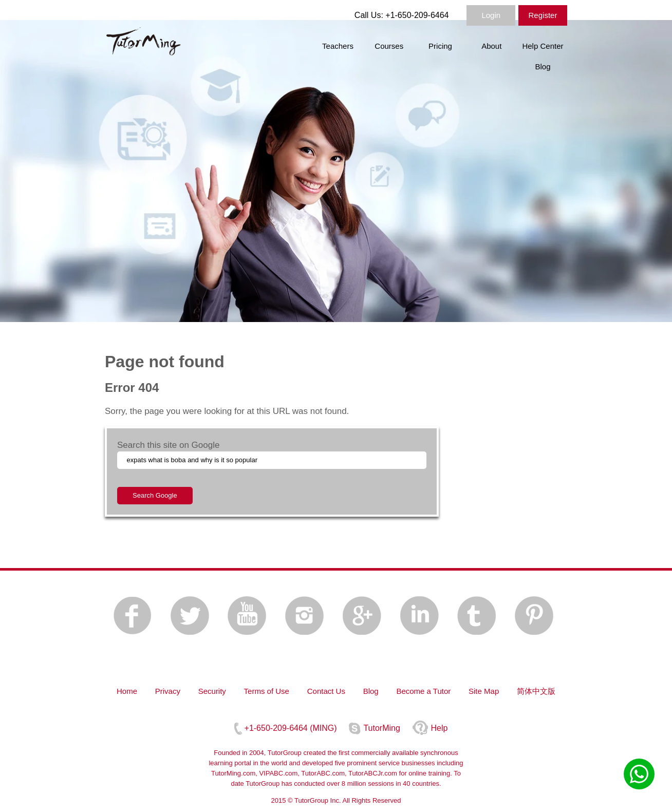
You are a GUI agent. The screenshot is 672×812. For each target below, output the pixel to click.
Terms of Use (267, 691)
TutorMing (381, 728)
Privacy (168, 691)
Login (491, 15)
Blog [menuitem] (543, 67)
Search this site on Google (168, 445)
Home (127, 691)
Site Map (484, 691)
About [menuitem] (491, 46)
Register (543, 15)
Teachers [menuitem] (338, 46)
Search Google (155, 495)
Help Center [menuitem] (543, 46)
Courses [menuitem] (389, 46)
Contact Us (326, 691)
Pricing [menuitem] (440, 46)
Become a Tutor (423, 691)
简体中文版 (536, 691)
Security (212, 691)
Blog (371, 691)
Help (440, 728)
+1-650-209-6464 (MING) (291, 728)
